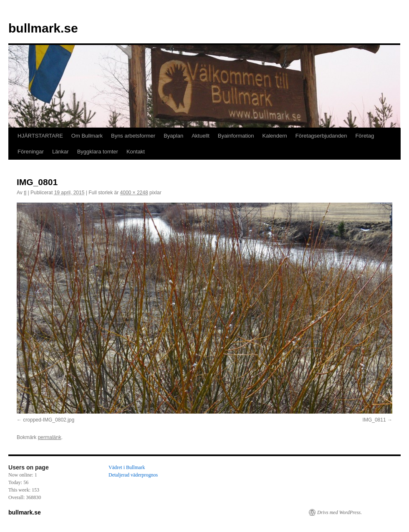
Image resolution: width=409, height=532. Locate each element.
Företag (365, 136)
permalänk (50, 437)
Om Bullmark (87, 136)
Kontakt (136, 152)
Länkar (61, 152)
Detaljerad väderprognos (133, 475)
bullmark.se (43, 28)
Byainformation (236, 136)
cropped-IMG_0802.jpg (49, 420)
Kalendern (275, 136)
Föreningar (31, 152)
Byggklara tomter (98, 152)
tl (25, 193)
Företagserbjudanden (321, 136)
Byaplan (173, 136)
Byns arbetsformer (133, 136)
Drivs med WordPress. (340, 512)
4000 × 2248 (134, 193)
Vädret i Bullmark (127, 467)
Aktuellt (201, 136)
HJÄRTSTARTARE (40, 136)
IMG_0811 (374, 420)
